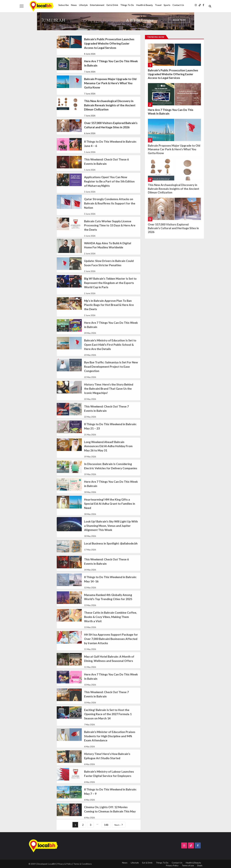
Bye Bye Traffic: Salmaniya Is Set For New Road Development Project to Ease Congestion (111, 371)
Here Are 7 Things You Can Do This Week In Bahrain (111, 63)
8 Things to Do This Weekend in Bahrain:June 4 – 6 (110, 148)
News (74, 5)
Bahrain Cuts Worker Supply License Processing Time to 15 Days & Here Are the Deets (110, 230)
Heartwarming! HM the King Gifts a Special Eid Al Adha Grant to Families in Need (110, 508)
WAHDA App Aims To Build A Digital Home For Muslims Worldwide (108, 250)
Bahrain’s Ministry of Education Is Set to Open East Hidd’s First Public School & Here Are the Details (110, 349)
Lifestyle (83, 5)
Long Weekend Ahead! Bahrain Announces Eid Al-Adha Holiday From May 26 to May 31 (108, 450)
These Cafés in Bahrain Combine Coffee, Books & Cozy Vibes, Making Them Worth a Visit (110, 621)
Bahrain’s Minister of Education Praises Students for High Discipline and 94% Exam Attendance (110, 740)
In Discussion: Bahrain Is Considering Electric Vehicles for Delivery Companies (111, 470)
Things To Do (127, 5)
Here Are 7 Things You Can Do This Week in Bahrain (111, 329)
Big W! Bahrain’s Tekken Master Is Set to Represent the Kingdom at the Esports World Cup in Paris (110, 287)
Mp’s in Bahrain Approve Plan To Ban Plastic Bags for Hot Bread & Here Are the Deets (109, 309)
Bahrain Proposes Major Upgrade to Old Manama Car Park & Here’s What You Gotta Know (110, 83)
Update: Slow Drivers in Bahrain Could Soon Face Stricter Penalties (109, 267)
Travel (158, 5)
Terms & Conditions (83, 864)
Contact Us (178, 5)
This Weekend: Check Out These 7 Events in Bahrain (106, 413)
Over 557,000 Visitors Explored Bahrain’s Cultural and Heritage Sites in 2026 (111, 125)
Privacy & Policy (65, 864)
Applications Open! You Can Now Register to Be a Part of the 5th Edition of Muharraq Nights (109, 186)
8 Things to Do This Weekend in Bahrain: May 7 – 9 (110, 796)
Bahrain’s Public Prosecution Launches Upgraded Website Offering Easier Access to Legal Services (109, 43)
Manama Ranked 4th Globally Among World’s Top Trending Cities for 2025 (108, 601)
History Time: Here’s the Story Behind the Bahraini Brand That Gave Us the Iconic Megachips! (109, 393)
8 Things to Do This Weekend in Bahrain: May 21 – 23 (110, 430)
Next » (117, 825)
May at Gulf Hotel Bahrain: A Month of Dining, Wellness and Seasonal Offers (109, 663)
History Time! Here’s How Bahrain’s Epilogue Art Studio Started (107, 760)
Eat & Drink (112, 5)
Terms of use (188, 865)
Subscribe (64, 5)
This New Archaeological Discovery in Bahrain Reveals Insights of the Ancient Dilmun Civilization (110, 105)
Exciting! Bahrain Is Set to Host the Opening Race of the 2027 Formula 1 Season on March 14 (108, 718)
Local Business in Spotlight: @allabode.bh (111, 548)
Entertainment (97, 5)
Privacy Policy (172, 865)
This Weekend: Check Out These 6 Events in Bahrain (106, 166)
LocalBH (52, 864)
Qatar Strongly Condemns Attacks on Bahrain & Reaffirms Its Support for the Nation (110, 208)
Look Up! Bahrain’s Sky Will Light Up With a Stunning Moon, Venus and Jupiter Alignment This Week (111, 530)
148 (106, 825)
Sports (167, 5)
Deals (200, 865)
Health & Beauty (144, 5)
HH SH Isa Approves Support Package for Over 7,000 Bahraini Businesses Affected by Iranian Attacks (111, 643)
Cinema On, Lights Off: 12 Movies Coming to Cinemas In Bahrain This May (110, 813)
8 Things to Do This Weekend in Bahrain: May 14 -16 (110, 583)
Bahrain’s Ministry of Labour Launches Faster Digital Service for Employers (109, 778)
